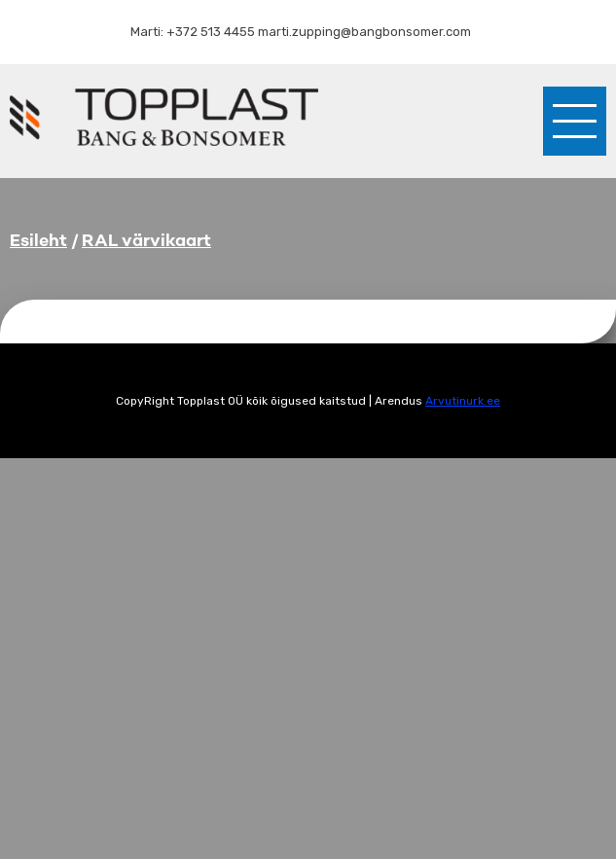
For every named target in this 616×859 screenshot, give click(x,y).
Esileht (38, 240)
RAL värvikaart (146, 240)
